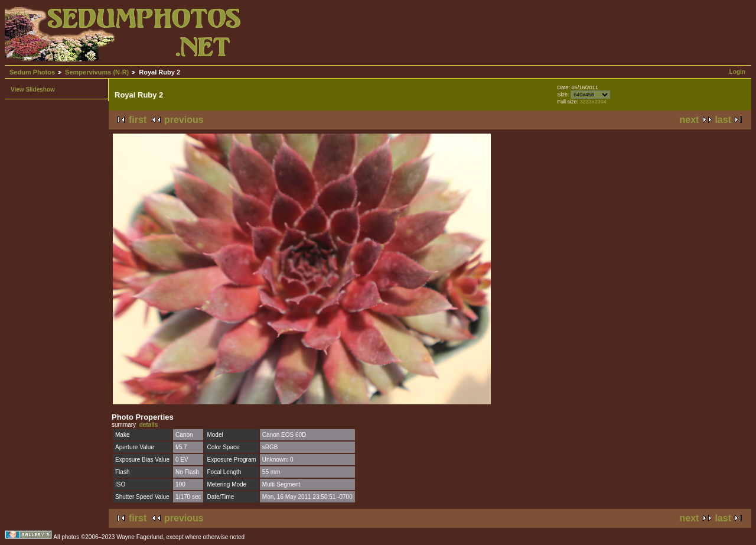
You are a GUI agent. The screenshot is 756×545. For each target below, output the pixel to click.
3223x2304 (593, 102)
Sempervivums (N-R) (97, 72)
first (138, 120)
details (149, 425)
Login (737, 72)
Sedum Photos (32, 72)
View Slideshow (33, 90)
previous (184, 120)
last (723, 120)
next (690, 120)
